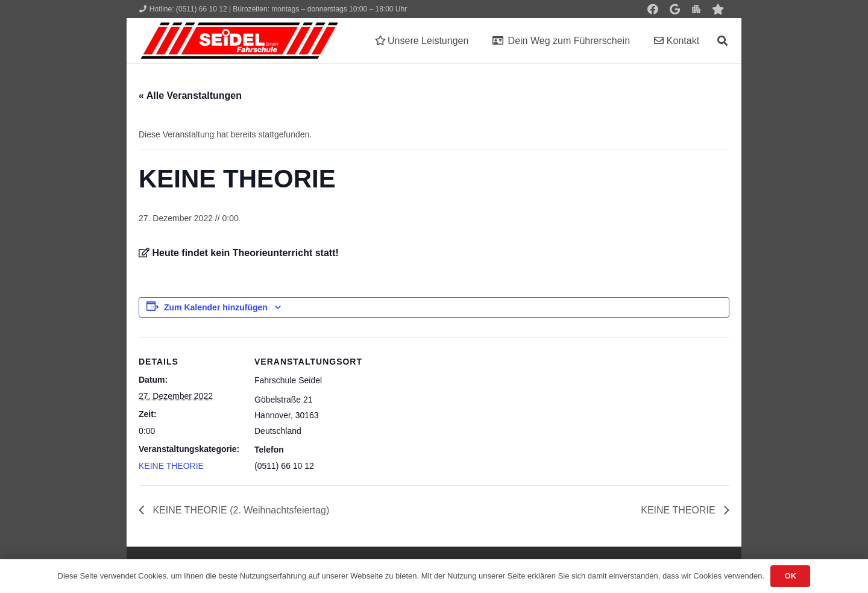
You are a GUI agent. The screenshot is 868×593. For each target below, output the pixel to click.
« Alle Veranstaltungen (190, 96)
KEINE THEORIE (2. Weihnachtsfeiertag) (240, 510)
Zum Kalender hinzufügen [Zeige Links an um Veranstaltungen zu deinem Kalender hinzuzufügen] (216, 307)
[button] (722, 41)
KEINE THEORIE (171, 466)
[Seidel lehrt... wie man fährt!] (239, 41)
